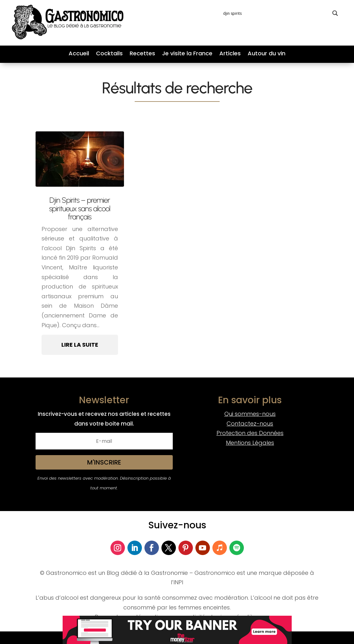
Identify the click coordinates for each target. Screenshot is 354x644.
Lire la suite (80, 345)
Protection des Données (250, 433)
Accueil (79, 54)
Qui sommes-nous (250, 414)
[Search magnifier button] (335, 13)
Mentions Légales (250, 443)
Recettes (142, 54)
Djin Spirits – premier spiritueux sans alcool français (80, 208)
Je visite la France (187, 54)
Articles (230, 54)
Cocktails (109, 54)
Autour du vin (267, 54)
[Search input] (276, 13)
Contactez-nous (250, 424)
